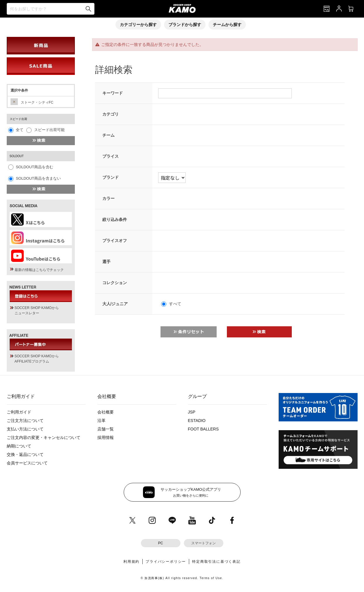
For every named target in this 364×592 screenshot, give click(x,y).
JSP (192, 412)
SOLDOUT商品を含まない (38, 178)
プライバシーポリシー (166, 562)
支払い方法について (25, 429)
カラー (108, 198)
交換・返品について (25, 454)
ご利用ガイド (19, 412)
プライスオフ (115, 241)
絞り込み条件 (115, 219)
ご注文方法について (25, 421)
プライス (111, 156)
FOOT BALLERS (203, 429)
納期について (19, 446)
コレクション (115, 283)
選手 (106, 262)
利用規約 (131, 562)
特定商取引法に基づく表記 (216, 562)
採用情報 (106, 437)
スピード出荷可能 (49, 130)
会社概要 (106, 412)
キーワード (113, 93)
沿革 (101, 421)
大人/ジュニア (115, 304)
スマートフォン (203, 543)
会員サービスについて (27, 463)
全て (20, 130)
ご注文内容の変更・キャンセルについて (44, 437)
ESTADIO (197, 421)
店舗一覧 (106, 429)
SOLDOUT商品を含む (34, 167)
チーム (108, 135)
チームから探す (227, 25)
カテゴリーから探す (138, 25)
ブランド (111, 177)
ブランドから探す (185, 25)
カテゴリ (111, 114)
